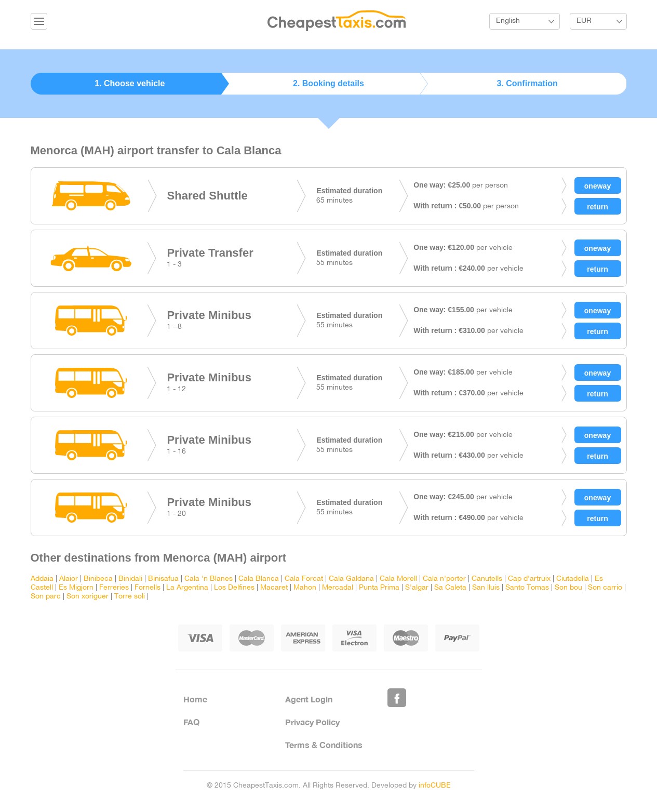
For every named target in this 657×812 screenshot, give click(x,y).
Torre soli (130, 597)
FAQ (191, 722)
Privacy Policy (312, 722)
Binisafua (163, 579)
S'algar (417, 588)
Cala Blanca (259, 579)
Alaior (69, 579)
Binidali (130, 579)
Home (195, 699)
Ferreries (114, 588)
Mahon (305, 588)
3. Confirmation (527, 83)
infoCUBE (435, 786)
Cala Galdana (351, 579)
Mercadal (338, 588)
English (508, 21)
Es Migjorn (76, 588)
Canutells (487, 579)
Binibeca (98, 579)
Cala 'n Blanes (209, 579)
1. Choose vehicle (130, 83)
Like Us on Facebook (397, 698)
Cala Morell (398, 579)
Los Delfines (234, 588)
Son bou (568, 588)
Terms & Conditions (324, 745)
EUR (584, 21)
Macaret (274, 588)
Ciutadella (573, 579)
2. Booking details (328, 83)
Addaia (42, 579)
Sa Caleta (450, 588)
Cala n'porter (444, 579)
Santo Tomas (527, 588)
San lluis (486, 588)
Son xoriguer (88, 597)
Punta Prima (379, 588)
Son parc (46, 597)
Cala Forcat (304, 579)
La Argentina (187, 588)
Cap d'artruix (529, 579)
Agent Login (309, 699)
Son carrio (605, 588)
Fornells (148, 588)
